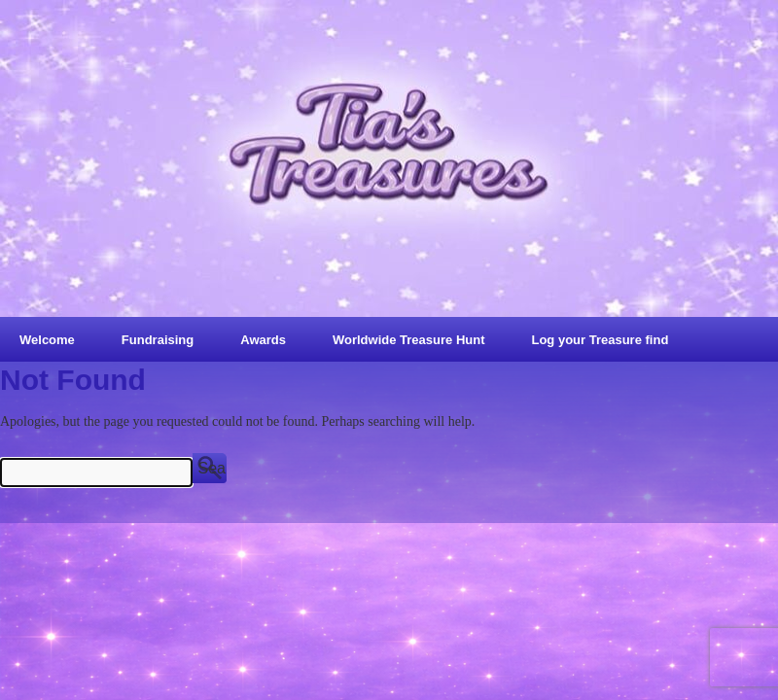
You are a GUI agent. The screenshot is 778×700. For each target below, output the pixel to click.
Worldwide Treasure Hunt (409, 340)
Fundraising (158, 340)
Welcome (47, 340)
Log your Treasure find (600, 340)
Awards (263, 340)
